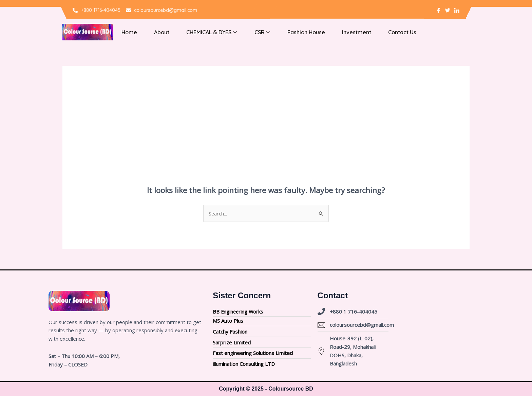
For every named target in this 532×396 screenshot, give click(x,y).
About (156, 32)
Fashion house (290, 32)
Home (127, 32)
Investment (337, 32)
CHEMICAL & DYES (203, 32)
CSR (250, 32)
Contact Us (379, 32)
